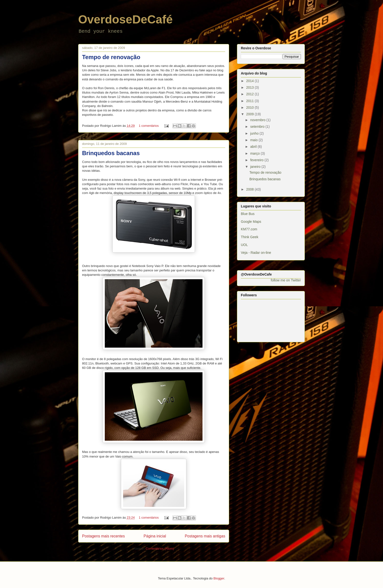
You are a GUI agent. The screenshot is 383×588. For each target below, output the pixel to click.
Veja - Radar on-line (256, 253)
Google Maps (251, 222)
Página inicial (155, 536)
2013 (250, 87)
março (255, 153)
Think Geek (250, 237)
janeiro (256, 167)
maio (254, 140)
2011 (250, 101)
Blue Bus (248, 214)
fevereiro (257, 160)
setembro (258, 127)
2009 (250, 114)
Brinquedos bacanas (111, 153)
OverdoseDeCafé (125, 19)
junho (255, 133)
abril (254, 147)
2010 (250, 107)
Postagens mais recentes (103, 536)
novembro (258, 120)
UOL (244, 245)
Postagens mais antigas (205, 536)
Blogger (219, 578)
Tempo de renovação (111, 57)
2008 (250, 189)
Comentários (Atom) (160, 549)
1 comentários (149, 126)
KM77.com (249, 229)
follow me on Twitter (286, 280)
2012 (250, 94)
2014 (250, 81)
